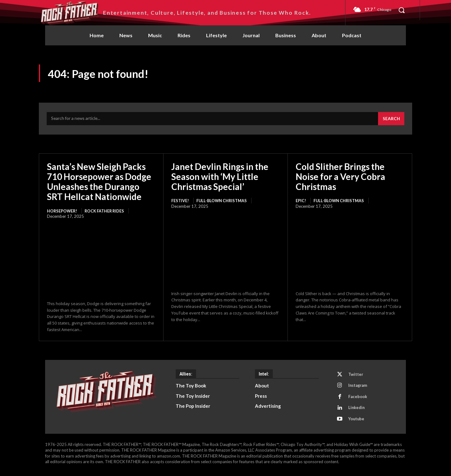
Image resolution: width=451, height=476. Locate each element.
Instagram (359, 388)
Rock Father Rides (107, 212)
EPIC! (301, 202)
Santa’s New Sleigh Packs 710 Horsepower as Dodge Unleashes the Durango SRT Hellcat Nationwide (99, 183)
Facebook (358, 399)
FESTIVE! (180, 202)
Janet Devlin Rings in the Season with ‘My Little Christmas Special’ (220, 178)
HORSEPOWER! (62, 212)
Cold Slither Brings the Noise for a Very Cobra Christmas (340, 178)
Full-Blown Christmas (223, 202)
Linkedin (357, 411)
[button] (402, 10)
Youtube (357, 422)
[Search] (391, 120)
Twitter (356, 376)
